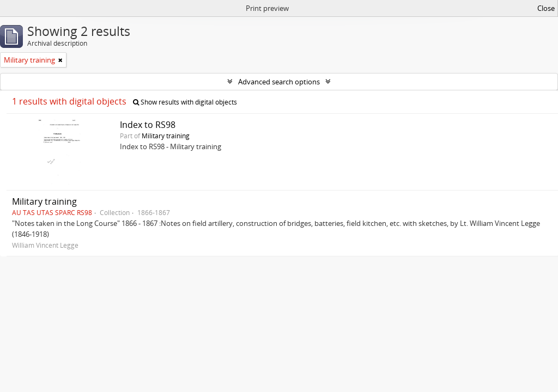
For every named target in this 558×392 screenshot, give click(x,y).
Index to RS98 (148, 125)
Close (546, 8)
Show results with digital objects (185, 102)
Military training (166, 136)
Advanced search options (279, 82)
